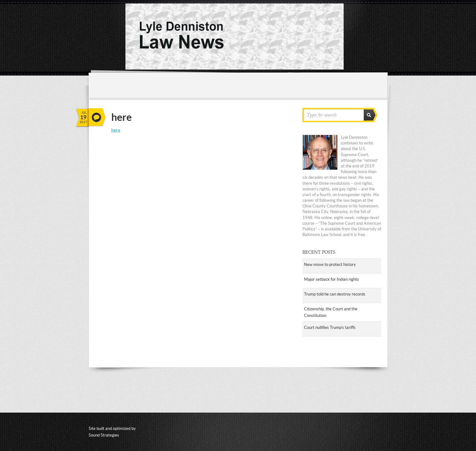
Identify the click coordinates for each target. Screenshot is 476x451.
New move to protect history (330, 265)
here (116, 130)
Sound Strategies (104, 435)
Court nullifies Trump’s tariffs (330, 327)
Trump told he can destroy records (335, 294)
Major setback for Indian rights (332, 279)
